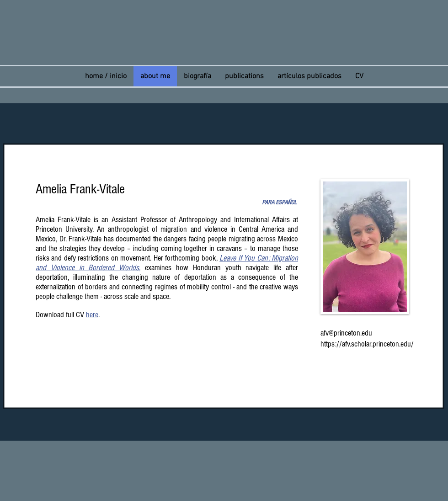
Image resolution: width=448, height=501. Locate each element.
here (92, 315)
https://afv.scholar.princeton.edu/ (367, 344)
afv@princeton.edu (346, 333)
